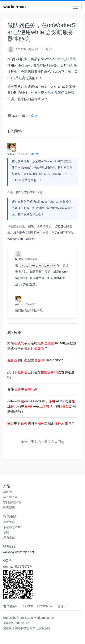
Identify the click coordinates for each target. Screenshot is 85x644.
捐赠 (6, 532)
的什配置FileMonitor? (35, 360)
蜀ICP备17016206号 (17, 623)
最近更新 (9, 522)
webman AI (10, 497)
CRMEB (28, 606)
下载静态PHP (12, 527)
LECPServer (45, 606)
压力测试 (9, 538)
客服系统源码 (12, 502)
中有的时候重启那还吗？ (41, 423)
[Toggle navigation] (76, 7)
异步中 (22, 389)
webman (9, 492)
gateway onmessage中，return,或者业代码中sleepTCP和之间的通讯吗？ (42, 406)
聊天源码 (9, 508)
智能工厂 (64, 606)
